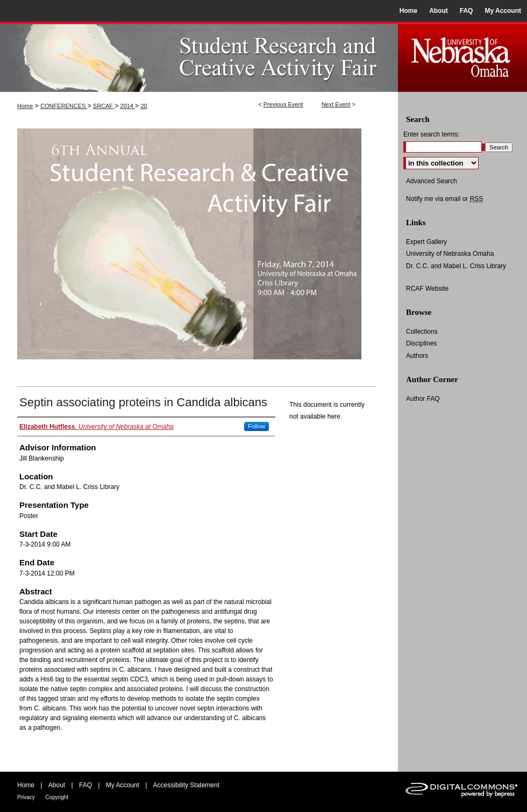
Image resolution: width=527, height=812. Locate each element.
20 (144, 106)
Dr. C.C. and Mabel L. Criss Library (456, 266)
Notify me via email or (444, 199)
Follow (257, 426)
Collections (422, 332)
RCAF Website (427, 289)
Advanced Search (432, 181)
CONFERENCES (64, 106)
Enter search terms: (432, 134)
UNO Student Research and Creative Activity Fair (199, 57)
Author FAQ (423, 399)
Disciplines (421, 343)
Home (25, 106)
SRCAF (104, 106)
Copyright (57, 797)
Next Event (336, 104)
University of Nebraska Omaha (450, 254)
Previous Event (283, 104)
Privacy (26, 797)
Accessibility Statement (186, 785)
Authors (417, 356)
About (57, 785)
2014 (128, 106)
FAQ (86, 785)
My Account (123, 785)
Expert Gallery (426, 242)
